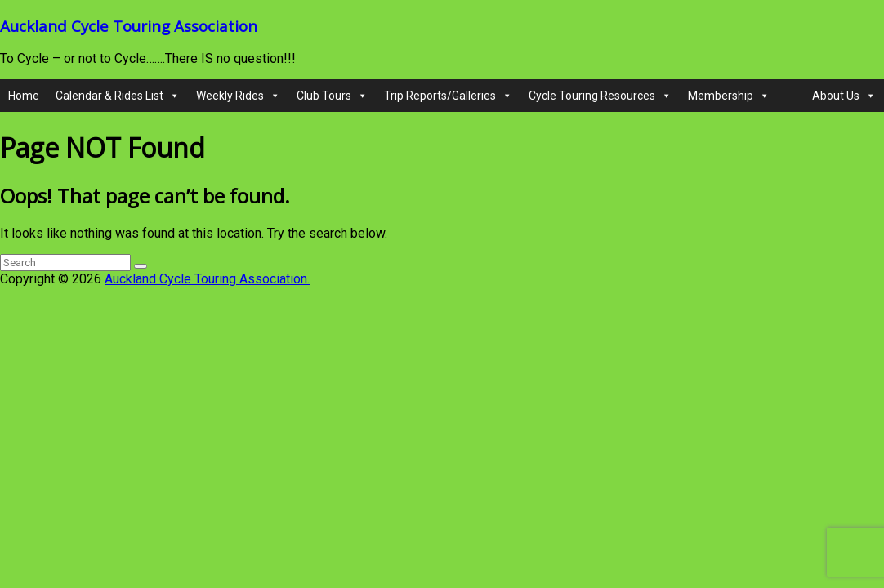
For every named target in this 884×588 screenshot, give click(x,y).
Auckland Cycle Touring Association (129, 26)
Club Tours (332, 96)
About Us (844, 96)
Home (24, 96)
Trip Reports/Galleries (448, 96)
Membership (729, 96)
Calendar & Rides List (118, 96)
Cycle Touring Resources (600, 96)
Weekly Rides (238, 96)
